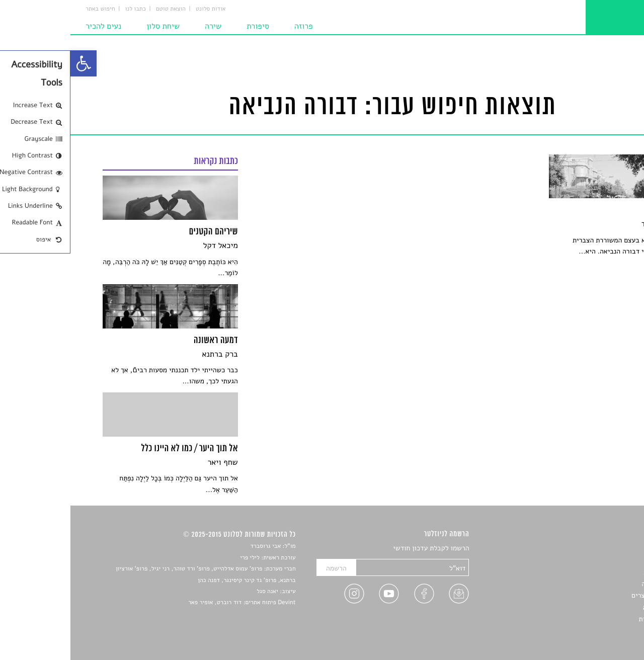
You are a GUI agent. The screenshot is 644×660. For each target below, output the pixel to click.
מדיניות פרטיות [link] (590, 619)
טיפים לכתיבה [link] (592, 607)
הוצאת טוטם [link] (100, 9)
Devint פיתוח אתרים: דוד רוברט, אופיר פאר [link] (171, 603)
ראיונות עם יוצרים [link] (586, 595)
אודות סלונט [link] (140, 9)
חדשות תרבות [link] (592, 572)
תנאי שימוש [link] (595, 631)
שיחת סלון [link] (93, 26)
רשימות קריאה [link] (591, 584)
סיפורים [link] (601, 549)
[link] (13, 63)
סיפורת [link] (187, 26)
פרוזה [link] (233, 26)
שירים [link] (603, 560)
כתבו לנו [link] (65, 9)
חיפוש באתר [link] (30, 9)
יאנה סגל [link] (197, 592)
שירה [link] (143, 26)
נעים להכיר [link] (33, 26)
